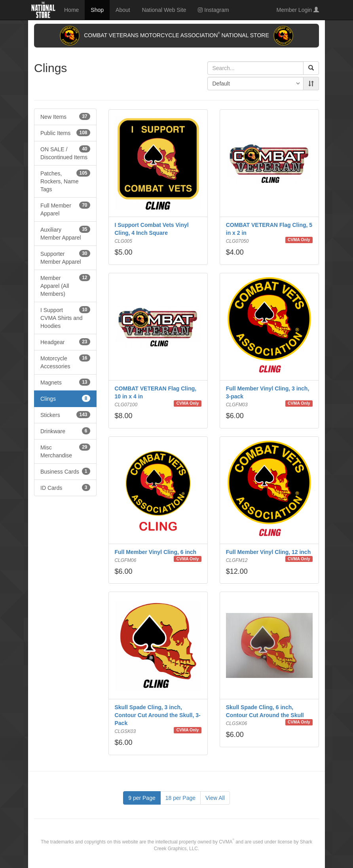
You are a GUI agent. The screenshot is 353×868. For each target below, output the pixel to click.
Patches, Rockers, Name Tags (65, 181)
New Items (65, 116)
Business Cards (65, 471)
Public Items (65, 133)
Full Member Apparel (65, 209)
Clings (65, 398)
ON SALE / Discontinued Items (65, 153)
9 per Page (142, 798)
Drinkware (65, 431)
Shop (97, 10)
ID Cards (65, 487)
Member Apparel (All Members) (65, 286)
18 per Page (180, 798)
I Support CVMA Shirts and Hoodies (65, 318)
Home (71, 10)
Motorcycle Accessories (65, 362)
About (123, 10)
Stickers (65, 415)
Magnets (65, 382)
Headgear (65, 342)
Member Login (298, 10)
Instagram (213, 10)
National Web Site (164, 10)
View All (215, 798)
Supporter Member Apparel (65, 257)
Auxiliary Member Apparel (65, 233)
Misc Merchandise (65, 451)
